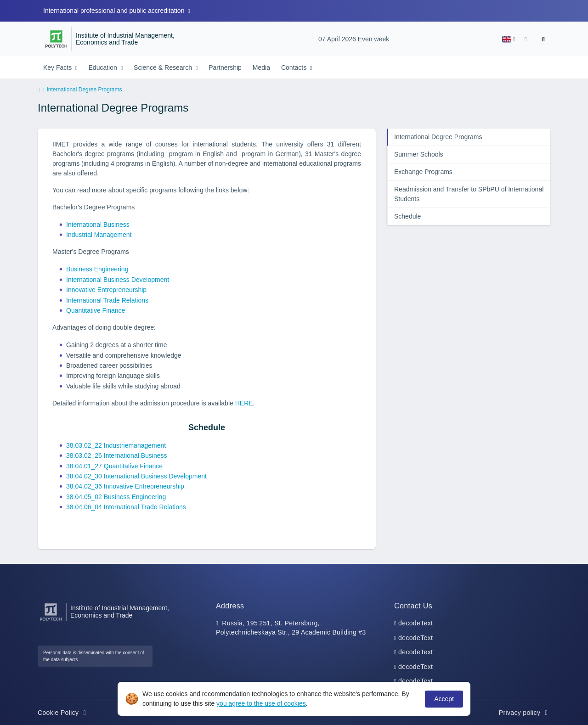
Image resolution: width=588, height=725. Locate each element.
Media (261, 67)
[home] (39, 90)
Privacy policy (525, 713)
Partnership (225, 67)
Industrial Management (99, 235)
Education (104, 67)
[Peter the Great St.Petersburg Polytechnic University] (56, 39)
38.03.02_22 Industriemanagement (116, 445)
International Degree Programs (438, 137)
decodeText (416, 623)
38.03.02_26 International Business (117, 455)
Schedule (407, 216)
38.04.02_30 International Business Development (136, 476)
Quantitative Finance (96, 310)
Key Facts (58, 67)
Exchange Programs (423, 172)
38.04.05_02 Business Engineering (116, 497)
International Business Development (118, 280)
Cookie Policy (63, 713)
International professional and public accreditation (115, 11)
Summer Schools (419, 154)
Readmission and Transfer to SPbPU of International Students (469, 194)
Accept (444, 699)
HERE (244, 403)
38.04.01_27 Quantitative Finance (114, 466)
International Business (98, 225)
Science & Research (164, 67)
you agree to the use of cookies (261, 703)
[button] (509, 39)
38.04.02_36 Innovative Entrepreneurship (125, 486)
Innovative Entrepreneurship (106, 290)
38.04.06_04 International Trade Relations (126, 507)
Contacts (295, 67)
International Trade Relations (107, 300)
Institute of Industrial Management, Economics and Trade (125, 39)
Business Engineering (97, 269)
